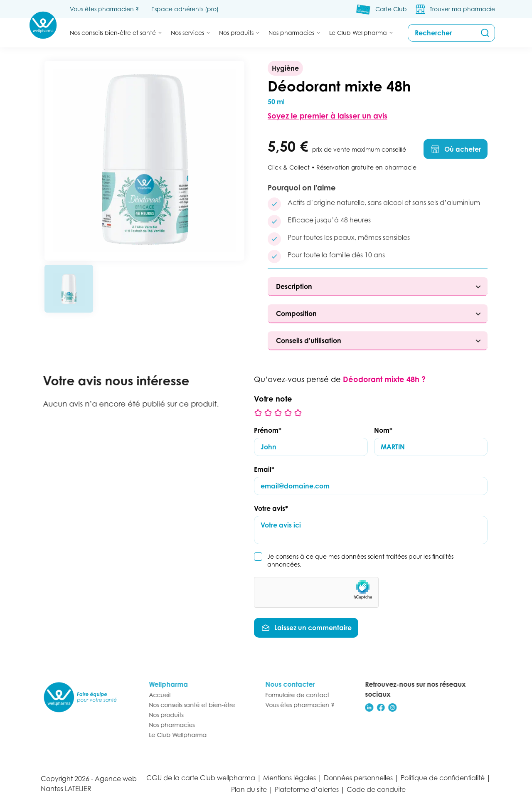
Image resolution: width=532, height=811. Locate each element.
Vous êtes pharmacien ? (104, 9)
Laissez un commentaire (306, 628)
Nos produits (162, 715)
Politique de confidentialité (443, 778)
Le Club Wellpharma (174, 735)
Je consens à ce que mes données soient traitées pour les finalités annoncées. (360, 560)
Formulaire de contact (293, 695)
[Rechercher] (485, 33)
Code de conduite (376, 789)
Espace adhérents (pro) (185, 9)
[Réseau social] (365, 707)
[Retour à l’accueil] (80, 697)
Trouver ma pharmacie (462, 9)
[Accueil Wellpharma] (43, 25)
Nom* (383, 430)
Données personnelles (358, 778)
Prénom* (268, 430)
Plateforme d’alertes (307, 789)
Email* (264, 469)
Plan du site (249, 789)
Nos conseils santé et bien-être (188, 705)
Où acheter (456, 153)
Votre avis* (271, 508)
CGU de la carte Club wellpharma (201, 778)
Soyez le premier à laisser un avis (328, 118)
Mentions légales (289, 778)
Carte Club (391, 9)
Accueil (155, 695)
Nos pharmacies (167, 725)
